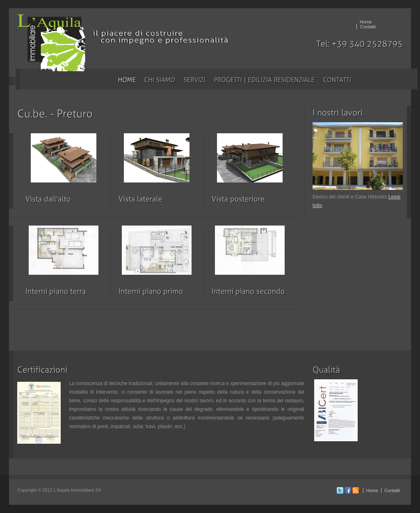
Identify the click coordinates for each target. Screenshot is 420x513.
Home (366, 22)
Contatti (368, 27)
